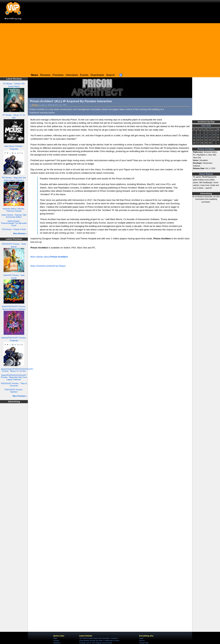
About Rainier (206, 174)
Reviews (45, 75)
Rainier (35, 105)
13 (198, 137)
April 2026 (206, 126)
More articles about (49, 257)
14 (202, 137)
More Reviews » (20, 233)
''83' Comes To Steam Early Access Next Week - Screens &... (99, 638)
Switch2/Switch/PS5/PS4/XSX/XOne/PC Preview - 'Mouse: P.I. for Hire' (17, 370)
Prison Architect (206, 149)
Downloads (97, 75)
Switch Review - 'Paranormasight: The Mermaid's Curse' (14, 223)
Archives (56, 641)
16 (210, 137)
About (141, 638)
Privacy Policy (144, 643)
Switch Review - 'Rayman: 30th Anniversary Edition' (14, 216)
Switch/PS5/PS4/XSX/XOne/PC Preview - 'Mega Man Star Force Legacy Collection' (14, 377)
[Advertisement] (110, 47)
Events (84, 75)
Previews (58, 75)
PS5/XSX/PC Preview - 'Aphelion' (14, 391)
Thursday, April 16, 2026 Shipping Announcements (96, 643)
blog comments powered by (48, 266)
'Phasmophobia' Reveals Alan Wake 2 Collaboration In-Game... (100, 641)
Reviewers (57, 643)
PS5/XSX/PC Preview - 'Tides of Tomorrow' (14, 385)
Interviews (72, 75)
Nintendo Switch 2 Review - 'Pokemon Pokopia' (14, 210)
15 (206, 137)
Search (110, 75)
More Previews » (20, 396)
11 (218, 135)
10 (214, 135)
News (55, 638)
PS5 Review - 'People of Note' (14, 229)
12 (194, 137)
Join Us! (142, 641)
